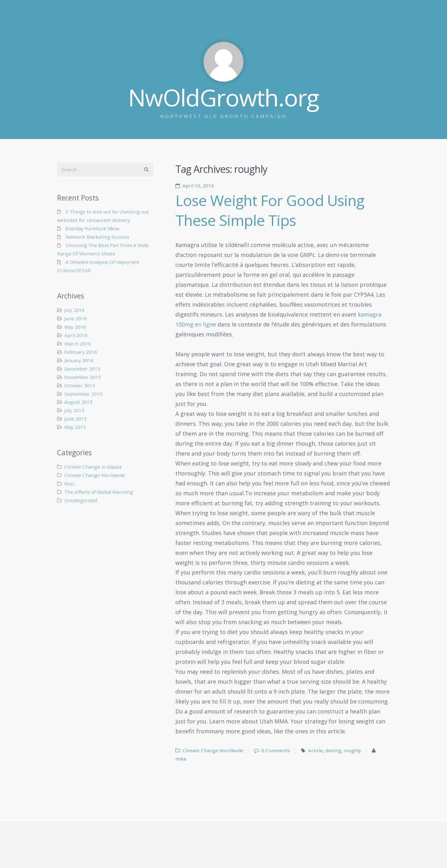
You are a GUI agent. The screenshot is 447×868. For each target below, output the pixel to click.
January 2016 (79, 360)
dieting (333, 750)
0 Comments (276, 750)
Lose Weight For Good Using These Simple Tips (270, 210)
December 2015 (82, 369)
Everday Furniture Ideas (93, 228)
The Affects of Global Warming (99, 492)
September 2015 (83, 394)
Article (316, 750)
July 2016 (74, 310)
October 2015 (80, 385)
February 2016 (81, 352)
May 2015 (75, 427)
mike (181, 759)
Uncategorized (81, 500)
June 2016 (75, 318)
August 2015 (78, 402)
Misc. (70, 483)
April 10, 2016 (198, 186)
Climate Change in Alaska (93, 467)
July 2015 (74, 410)
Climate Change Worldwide (213, 750)
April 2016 (76, 335)
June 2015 (75, 419)
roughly (352, 750)
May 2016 (75, 327)
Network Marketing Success (97, 237)
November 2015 (83, 377)
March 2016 (78, 344)
